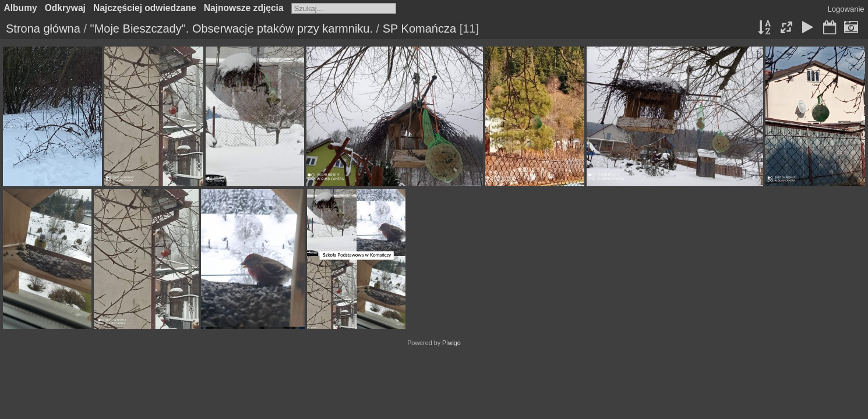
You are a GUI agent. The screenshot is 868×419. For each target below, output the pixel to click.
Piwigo (451, 343)
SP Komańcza (419, 29)
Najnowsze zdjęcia (244, 8)
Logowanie (846, 9)
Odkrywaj (65, 8)
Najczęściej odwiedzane (145, 8)
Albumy (21, 8)
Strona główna (43, 29)
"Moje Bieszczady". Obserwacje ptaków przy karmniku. (232, 29)
